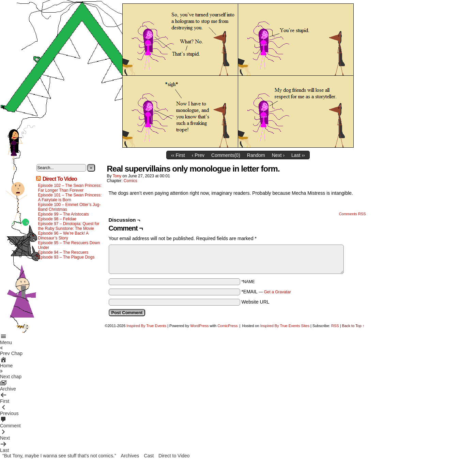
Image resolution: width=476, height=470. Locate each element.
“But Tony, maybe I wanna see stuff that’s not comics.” (59, 456)
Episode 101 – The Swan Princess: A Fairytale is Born (70, 197)
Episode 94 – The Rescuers (63, 252)
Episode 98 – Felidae (57, 219)
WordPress (199, 326)
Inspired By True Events (146, 326)
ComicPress (227, 326)
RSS (335, 326)
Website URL (255, 302)
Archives (130, 456)
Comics (130, 181)
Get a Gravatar (278, 292)
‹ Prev (198, 155)
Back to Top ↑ (353, 326)
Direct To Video (60, 179)
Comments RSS (352, 214)
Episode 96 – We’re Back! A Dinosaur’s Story (63, 236)
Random (256, 155)
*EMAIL (266, 292)
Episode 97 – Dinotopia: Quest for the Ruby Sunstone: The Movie (69, 226)
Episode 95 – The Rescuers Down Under (69, 245)
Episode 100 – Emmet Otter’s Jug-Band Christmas (70, 207)
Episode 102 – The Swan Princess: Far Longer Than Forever (70, 188)
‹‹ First (178, 155)
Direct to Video (174, 456)
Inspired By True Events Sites (285, 326)
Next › (278, 155)
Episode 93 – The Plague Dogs (66, 257)
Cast (149, 456)
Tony (117, 176)
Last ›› (298, 155)
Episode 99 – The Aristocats (64, 214)
